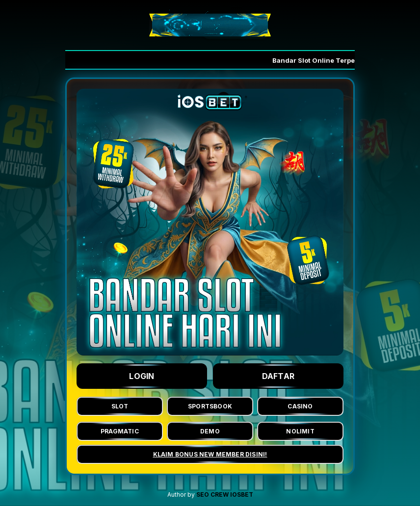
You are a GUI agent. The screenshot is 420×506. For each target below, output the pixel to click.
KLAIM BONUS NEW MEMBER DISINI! (210, 454)
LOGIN (142, 376)
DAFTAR (278, 376)
